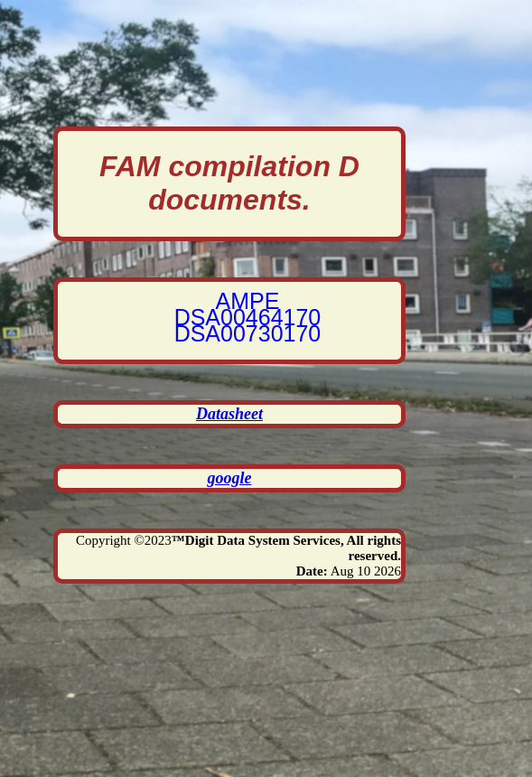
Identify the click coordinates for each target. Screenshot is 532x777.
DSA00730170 (248, 333)
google (229, 478)
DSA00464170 (248, 317)
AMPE (248, 301)
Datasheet (229, 414)
